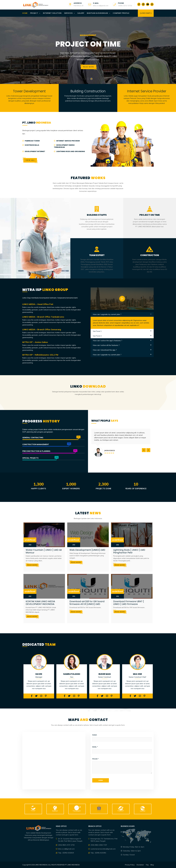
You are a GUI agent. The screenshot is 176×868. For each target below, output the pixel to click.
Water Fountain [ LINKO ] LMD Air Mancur (44, 551)
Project (34, 13)
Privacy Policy (130, 865)
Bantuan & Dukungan (97, 13)
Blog (152, 865)
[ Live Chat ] (146, 13)
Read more (89, 67)
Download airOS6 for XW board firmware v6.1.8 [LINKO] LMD (87, 603)
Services (68, 13)
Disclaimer (140, 865)
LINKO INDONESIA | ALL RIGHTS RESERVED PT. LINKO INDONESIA (57, 865)
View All (30, 160)
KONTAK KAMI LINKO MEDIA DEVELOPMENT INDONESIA (40, 603)
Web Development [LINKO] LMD (87, 550)
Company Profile (121, 13)
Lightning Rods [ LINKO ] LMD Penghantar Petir (129, 551)
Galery (81, 13)
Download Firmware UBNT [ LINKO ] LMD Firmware (129, 603)
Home (25, 13)
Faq (147, 865)
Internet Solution (52, 13)
